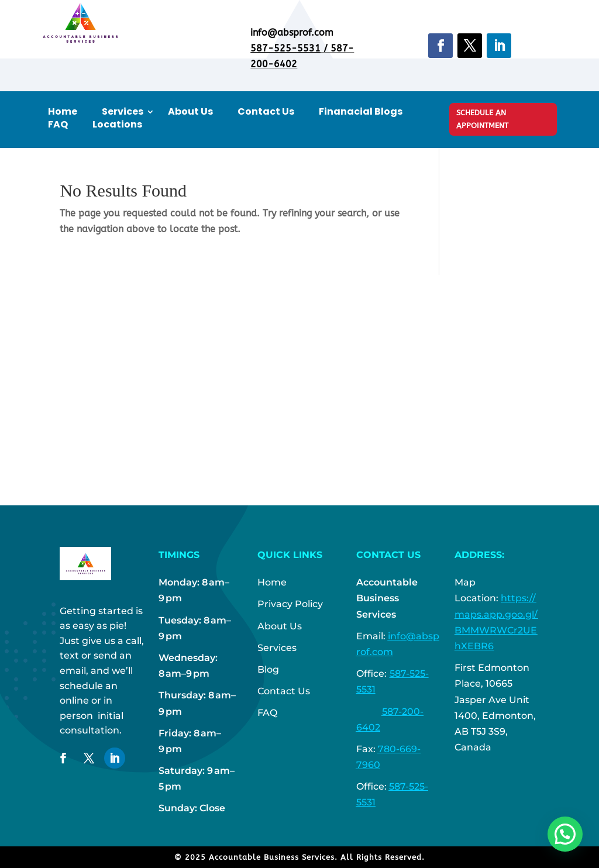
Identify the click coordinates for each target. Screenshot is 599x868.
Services (123, 112)
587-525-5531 (285, 48)
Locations (117, 125)
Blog (268, 669)
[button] (565, 834)
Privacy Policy (290, 604)
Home (63, 112)
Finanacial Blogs (361, 112)
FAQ (58, 125)
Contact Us (266, 112)
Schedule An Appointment (482, 119)
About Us (190, 112)
